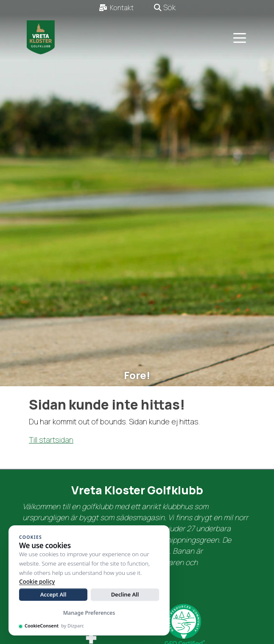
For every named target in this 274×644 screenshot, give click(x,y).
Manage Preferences (89, 613)
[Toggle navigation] (240, 37)
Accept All (53, 594)
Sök (165, 7)
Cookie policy (37, 582)
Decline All (125, 594)
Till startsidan (51, 440)
